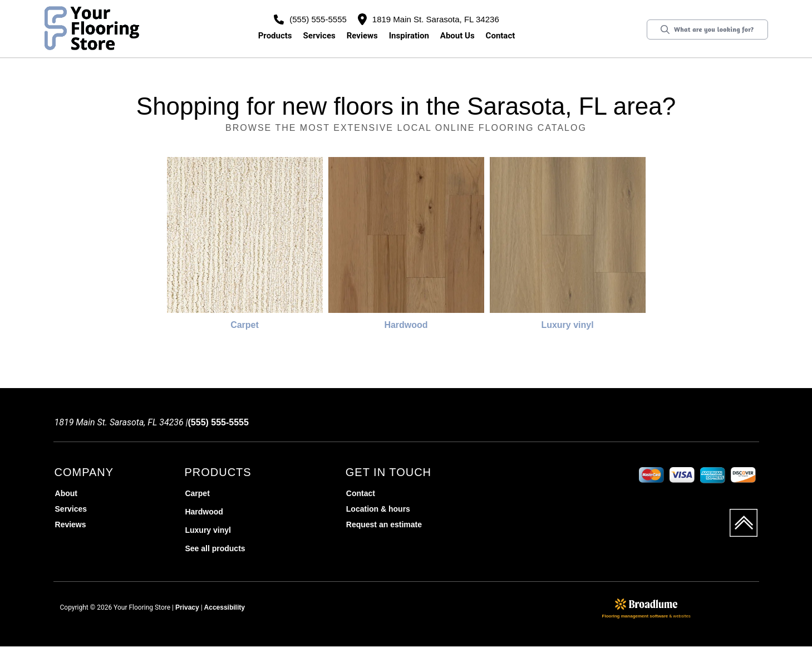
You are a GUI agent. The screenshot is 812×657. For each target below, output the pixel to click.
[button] (275, 36)
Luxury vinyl (567, 325)
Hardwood (406, 325)
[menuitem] (119, 493)
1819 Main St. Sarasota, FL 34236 (429, 19)
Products (275, 36)
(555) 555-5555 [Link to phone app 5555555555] (310, 19)
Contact (501, 36)
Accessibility (225, 607)
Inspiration (409, 36)
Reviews (362, 36)
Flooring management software (635, 616)
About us (457, 36)
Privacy (187, 607)
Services (319, 36)
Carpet (245, 325)
